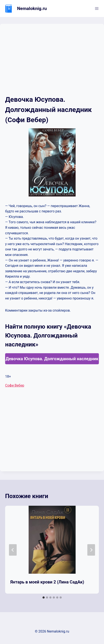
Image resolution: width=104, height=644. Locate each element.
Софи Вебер (15, 385)
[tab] (44, 597)
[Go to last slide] (13, 550)
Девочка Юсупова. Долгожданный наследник (52, 359)
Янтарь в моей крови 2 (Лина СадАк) (47, 582)
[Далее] (91, 550)
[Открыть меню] (97, 8)
